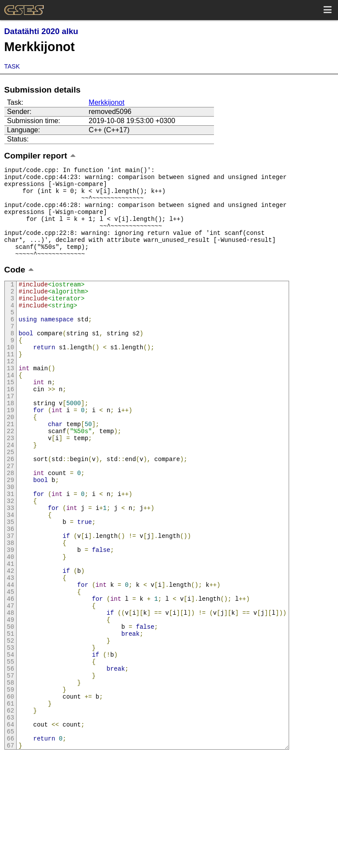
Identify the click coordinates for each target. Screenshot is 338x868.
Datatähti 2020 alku (41, 31)
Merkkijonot (107, 102)
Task (12, 66)
